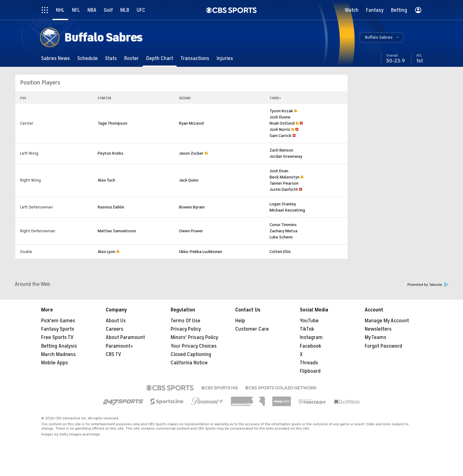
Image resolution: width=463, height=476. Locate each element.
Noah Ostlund (282, 123)
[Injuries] (225, 58)
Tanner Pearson (284, 183)
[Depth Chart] (160, 58)
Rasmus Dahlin (111, 207)
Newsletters (378, 329)
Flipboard (310, 371)
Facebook (310, 346)
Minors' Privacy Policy (194, 337)
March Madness (58, 354)
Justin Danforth (284, 189)
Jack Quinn (189, 180)
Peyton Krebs (110, 153)
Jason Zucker (191, 153)
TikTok (307, 329)
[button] (382, 37)
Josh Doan (279, 171)
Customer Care (252, 329)
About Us (116, 321)
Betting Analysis (59, 346)
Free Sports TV (57, 337)
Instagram (311, 337)
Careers (115, 329)
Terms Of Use (185, 321)
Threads (309, 363)
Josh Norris (280, 129)
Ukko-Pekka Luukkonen (201, 252)
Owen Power (191, 231)
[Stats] (111, 58)
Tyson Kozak (281, 111)
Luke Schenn (281, 237)
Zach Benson (281, 150)
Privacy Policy (186, 329)
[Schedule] (87, 58)
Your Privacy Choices (194, 346)
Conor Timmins (283, 225)
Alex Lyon (106, 252)
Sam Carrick (280, 136)
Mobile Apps (55, 363)
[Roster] (132, 58)
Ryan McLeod (191, 123)
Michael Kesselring (287, 210)
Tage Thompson (113, 123)
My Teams (376, 337)
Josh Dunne (280, 117)
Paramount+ (119, 346)
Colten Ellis (280, 252)
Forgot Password (383, 346)
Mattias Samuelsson (117, 231)
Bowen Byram (192, 207)
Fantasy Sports (58, 329)
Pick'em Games (58, 321)
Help (240, 321)
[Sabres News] (55, 58)
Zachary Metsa (283, 231)
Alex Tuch (106, 180)
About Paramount (125, 337)
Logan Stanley (283, 204)
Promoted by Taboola (428, 285)
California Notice (189, 363)
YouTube (309, 321)
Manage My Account (387, 321)
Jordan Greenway (286, 156)
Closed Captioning (191, 354)
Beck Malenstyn (285, 177)
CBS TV (113, 354)
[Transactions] (195, 58)
